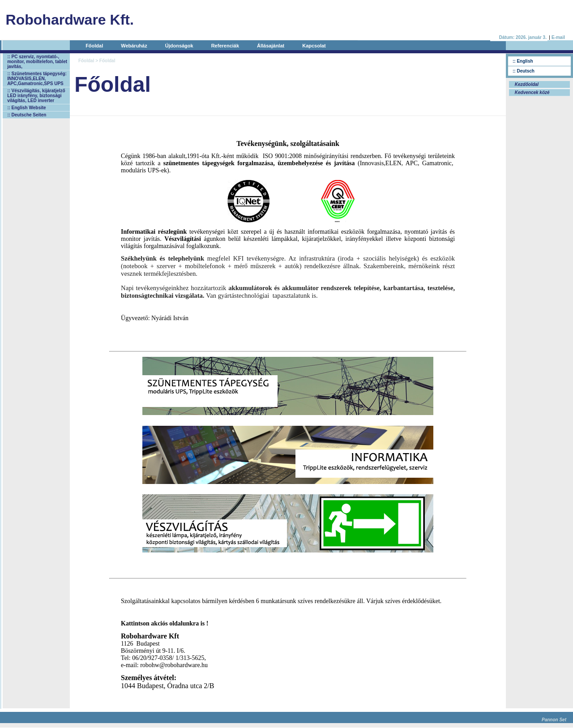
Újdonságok (179, 46)
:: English (523, 61)
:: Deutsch (524, 71)
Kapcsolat (314, 46)
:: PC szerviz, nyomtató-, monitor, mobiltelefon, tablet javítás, (37, 62)
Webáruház (134, 46)
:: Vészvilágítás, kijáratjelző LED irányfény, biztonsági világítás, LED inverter (36, 96)
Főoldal (94, 46)
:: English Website (27, 108)
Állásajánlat (271, 46)
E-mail (558, 37)
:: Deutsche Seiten (27, 115)
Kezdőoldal (526, 84)
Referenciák (225, 46)
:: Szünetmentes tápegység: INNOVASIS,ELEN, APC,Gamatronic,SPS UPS (37, 79)
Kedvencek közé (532, 92)
